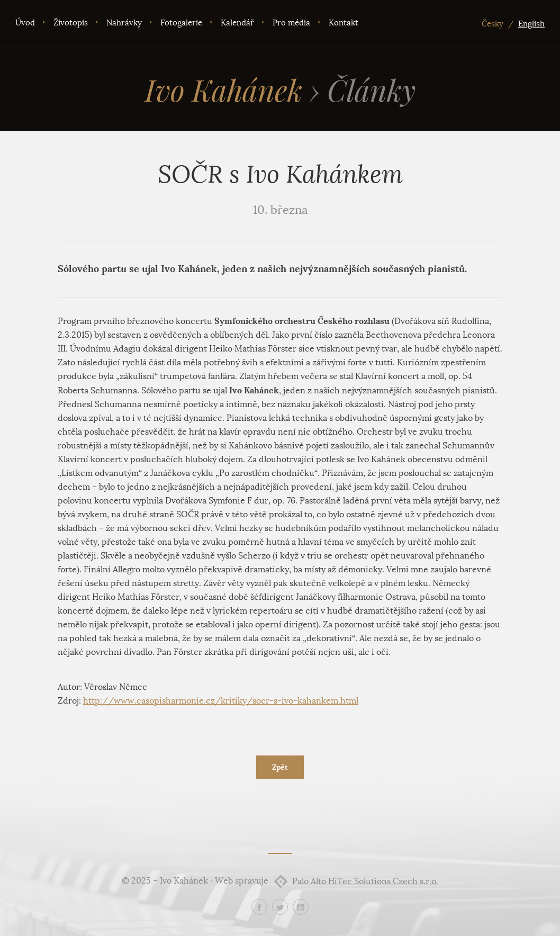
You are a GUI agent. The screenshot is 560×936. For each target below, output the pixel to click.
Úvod (25, 23)
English (531, 24)
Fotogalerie (181, 23)
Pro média (291, 23)
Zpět (280, 767)
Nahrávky (124, 23)
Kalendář (237, 23)
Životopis (71, 23)
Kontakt (344, 23)
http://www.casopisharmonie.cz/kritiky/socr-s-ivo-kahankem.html (221, 701)
